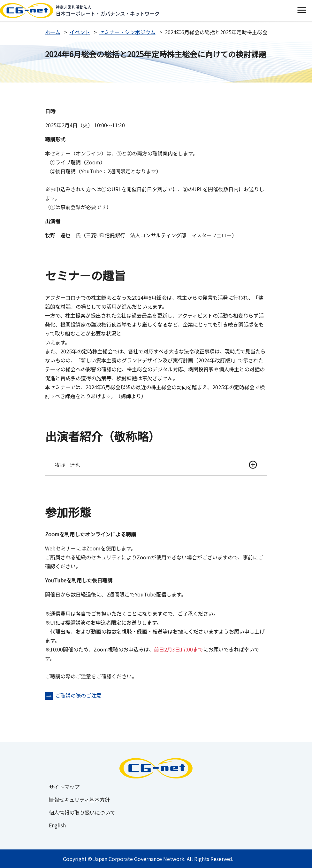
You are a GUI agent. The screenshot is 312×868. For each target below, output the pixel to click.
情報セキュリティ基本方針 (79, 800)
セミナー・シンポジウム (127, 32)
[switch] (302, 10)
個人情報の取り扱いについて (82, 812)
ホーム (53, 32)
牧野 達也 (67, 465)
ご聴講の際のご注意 (78, 695)
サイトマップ (64, 787)
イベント (80, 32)
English (57, 825)
